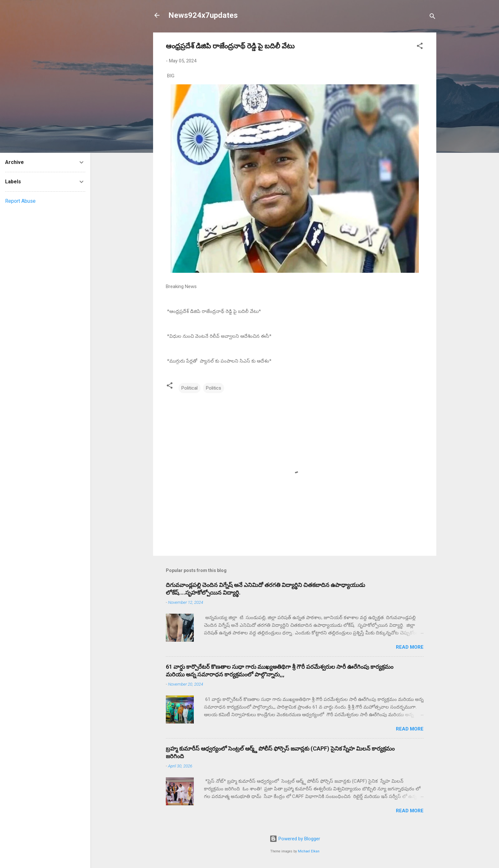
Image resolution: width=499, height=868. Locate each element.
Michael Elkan (309, 851)
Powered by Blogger (295, 839)
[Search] (432, 17)
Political (190, 388)
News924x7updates (203, 15)
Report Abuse (20, 201)
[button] (420, 47)
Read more (410, 647)
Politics (214, 388)
